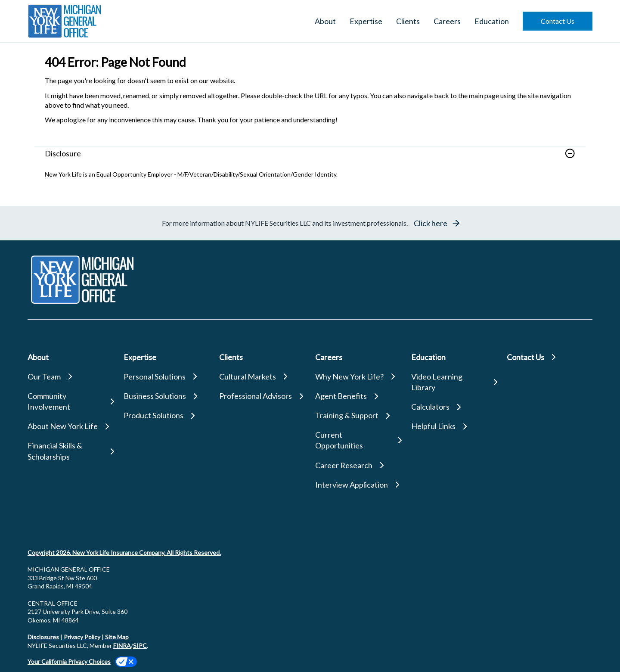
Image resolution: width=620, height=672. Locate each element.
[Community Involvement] (70, 401)
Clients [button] (408, 21)
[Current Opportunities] (358, 440)
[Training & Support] (358, 415)
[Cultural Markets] (262, 377)
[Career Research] (358, 465)
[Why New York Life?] (358, 377)
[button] (558, 21)
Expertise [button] (366, 21)
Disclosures (43, 637)
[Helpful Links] (454, 426)
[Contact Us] (550, 357)
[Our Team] (70, 377)
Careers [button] (447, 21)
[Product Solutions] (166, 415)
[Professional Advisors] (262, 396)
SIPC (140, 646)
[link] (310, 159)
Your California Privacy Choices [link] (69, 661)
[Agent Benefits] (358, 396)
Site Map (117, 637)
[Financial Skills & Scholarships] (70, 451)
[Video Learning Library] (454, 382)
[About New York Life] (70, 426)
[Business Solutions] (166, 396)
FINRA (122, 646)
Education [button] (492, 21)
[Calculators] (454, 407)
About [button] (325, 21)
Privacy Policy (82, 637)
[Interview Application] (358, 485)
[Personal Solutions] (166, 377)
